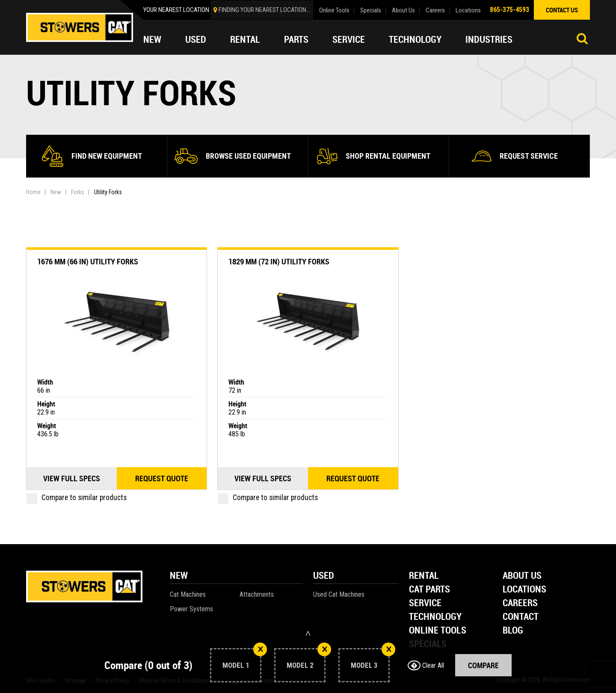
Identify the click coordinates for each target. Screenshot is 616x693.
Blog (513, 631)
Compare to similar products (77, 498)
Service (349, 39)
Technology (415, 39)
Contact (521, 617)
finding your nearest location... (264, 10)
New (152, 39)
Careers (435, 10)
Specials (371, 10)
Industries (489, 39)
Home (33, 192)
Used (196, 39)
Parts (296, 39)
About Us (403, 10)
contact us (562, 10)
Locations (468, 10)
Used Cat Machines (339, 594)
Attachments (257, 594)
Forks (78, 192)
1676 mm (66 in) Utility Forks (88, 261)
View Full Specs (72, 478)
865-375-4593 (509, 10)
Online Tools (334, 10)
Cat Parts (429, 590)
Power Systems (191, 609)
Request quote (162, 478)
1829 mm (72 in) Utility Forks (279, 261)
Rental (245, 39)
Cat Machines (188, 594)
